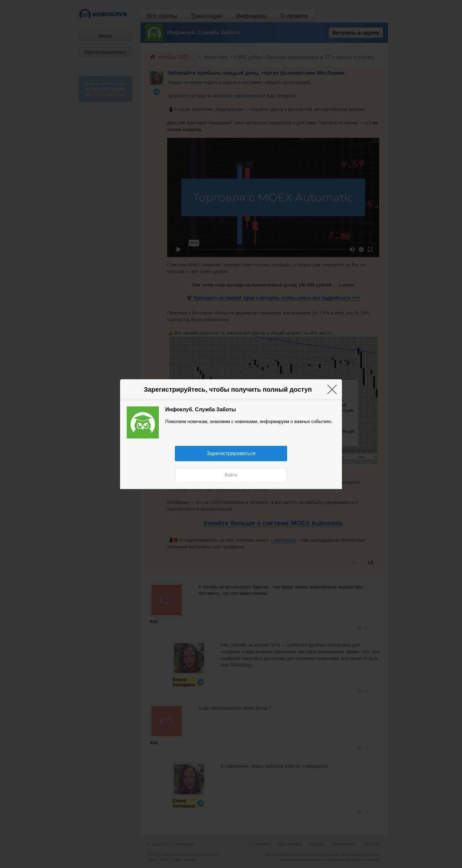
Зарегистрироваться (231, 453)
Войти (231, 475)
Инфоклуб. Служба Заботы (201, 409)
